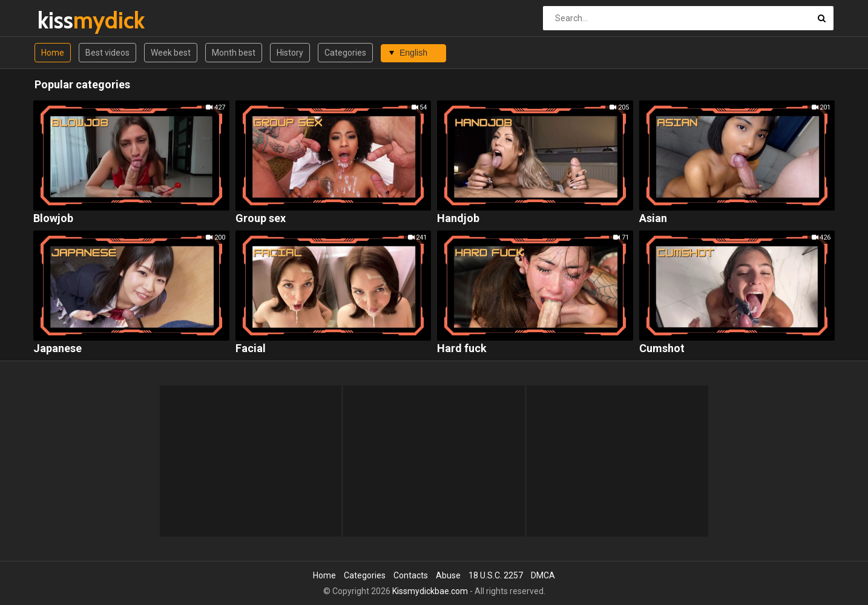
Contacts (411, 575)
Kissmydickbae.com (430, 591)
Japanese (58, 349)
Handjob (458, 219)
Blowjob (53, 219)
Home (53, 53)
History (290, 53)
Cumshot (662, 349)
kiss (69, 20)
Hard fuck (462, 349)
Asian (653, 219)
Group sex (261, 219)
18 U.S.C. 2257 (496, 575)
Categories (345, 53)
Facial (251, 349)
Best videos (107, 53)
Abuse (448, 575)
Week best (171, 53)
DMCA (543, 575)
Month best (234, 53)
